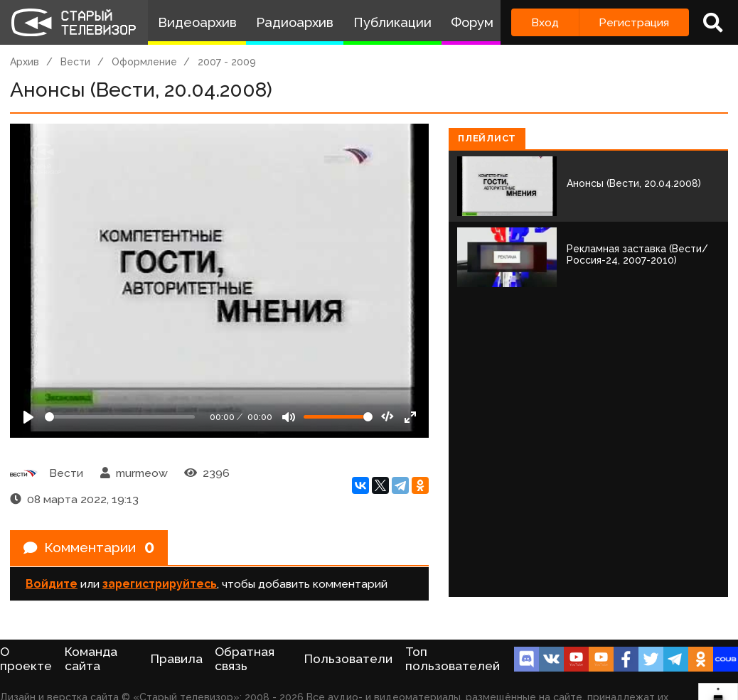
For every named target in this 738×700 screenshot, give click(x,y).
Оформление (144, 62)
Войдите (52, 585)
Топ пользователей (453, 659)
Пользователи (348, 659)
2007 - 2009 (227, 62)
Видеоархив (197, 22)
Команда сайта (91, 659)
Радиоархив (295, 22)
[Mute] (289, 417)
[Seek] (120, 417)
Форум (472, 22)
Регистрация (634, 22)
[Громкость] (338, 417)
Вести (75, 62)
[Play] (28, 417)
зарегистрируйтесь (160, 585)
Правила (177, 659)
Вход (545, 22)
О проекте (26, 659)
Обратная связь (245, 659)
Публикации (392, 22)
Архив (25, 62)
